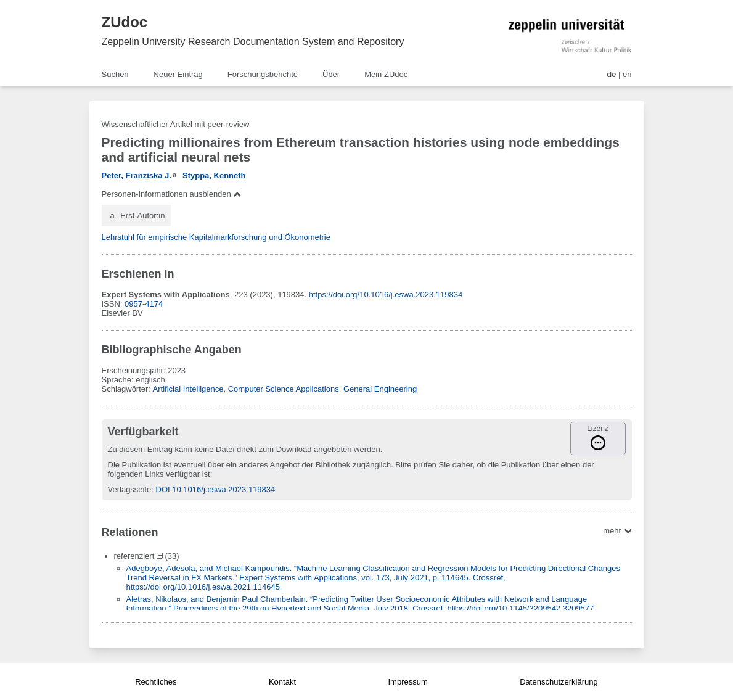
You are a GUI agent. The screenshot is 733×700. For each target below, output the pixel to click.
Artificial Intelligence (188, 389)
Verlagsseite (130, 489)
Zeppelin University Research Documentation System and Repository (253, 42)
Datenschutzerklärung (559, 682)
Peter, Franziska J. (137, 175)
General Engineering (380, 389)
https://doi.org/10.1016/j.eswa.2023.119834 (386, 294)
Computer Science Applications (284, 389)
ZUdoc (125, 22)
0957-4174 (144, 304)
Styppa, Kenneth (214, 175)
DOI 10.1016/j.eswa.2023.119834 (216, 489)
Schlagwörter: (127, 389)
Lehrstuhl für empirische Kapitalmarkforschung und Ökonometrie (216, 237)
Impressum (407, 682)
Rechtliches (156, 682)
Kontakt (282, 682)
